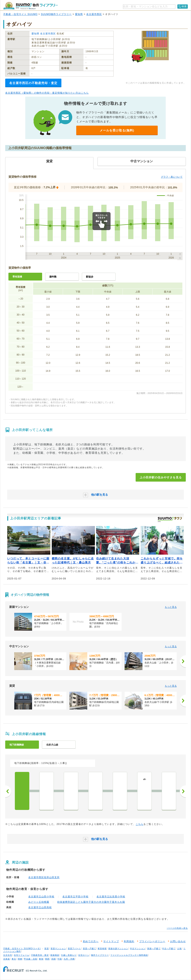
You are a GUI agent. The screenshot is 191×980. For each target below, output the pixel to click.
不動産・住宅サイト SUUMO (20, 14)
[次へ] (183, 661)
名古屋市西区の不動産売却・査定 (33, 83)
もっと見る (171, 607)
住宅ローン (84, 955)
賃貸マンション (58, 948)
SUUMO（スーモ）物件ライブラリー (30, 6)
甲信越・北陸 (30, 959)
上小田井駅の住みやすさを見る (161, 477)
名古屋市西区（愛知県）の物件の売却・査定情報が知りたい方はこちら (47, 93)
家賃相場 (102, 948)
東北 (14, 959)
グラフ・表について (172, 177)
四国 (54, 959)
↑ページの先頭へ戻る (177, 928)
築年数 (53, 277)
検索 (184, 6)
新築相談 (55, 955)
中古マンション (138, 948)
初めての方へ (91, 941)
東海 (41, 959)
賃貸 (47, 948)
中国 (60, 959)
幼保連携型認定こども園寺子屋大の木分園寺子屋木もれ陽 (91, 902)
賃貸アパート (74, 948)
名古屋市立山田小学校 (41, 897)
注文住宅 (8, 955)
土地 (179, 948)
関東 (20, 959)
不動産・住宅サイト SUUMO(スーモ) (22, 948)
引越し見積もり (69, 955)
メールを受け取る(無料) (117, 130)
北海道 (7, 959)
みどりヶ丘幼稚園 (39, 902)
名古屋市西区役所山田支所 (44, 877)
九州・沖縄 (69, 959)
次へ (183, 791)
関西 (47, 959)
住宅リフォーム (22, 955)
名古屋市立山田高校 (40, 907)
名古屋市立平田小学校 (75, 897)
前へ (8, 791)
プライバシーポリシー (152, 941)
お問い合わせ (178, 941)
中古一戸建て (169, 948)
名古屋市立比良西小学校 (111, 897)
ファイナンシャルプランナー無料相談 (129, 955)
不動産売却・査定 (40, 955)
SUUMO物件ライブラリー (56, 14)
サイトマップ (111, 941)
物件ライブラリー (100, 955)
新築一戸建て (154, 948)
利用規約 (129, 941)
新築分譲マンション (118, 948)
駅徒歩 (90, 277)
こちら (140, 824)
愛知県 (79, 14)
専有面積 (17, 277)
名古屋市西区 (94, 14)
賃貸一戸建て (89, 948)
